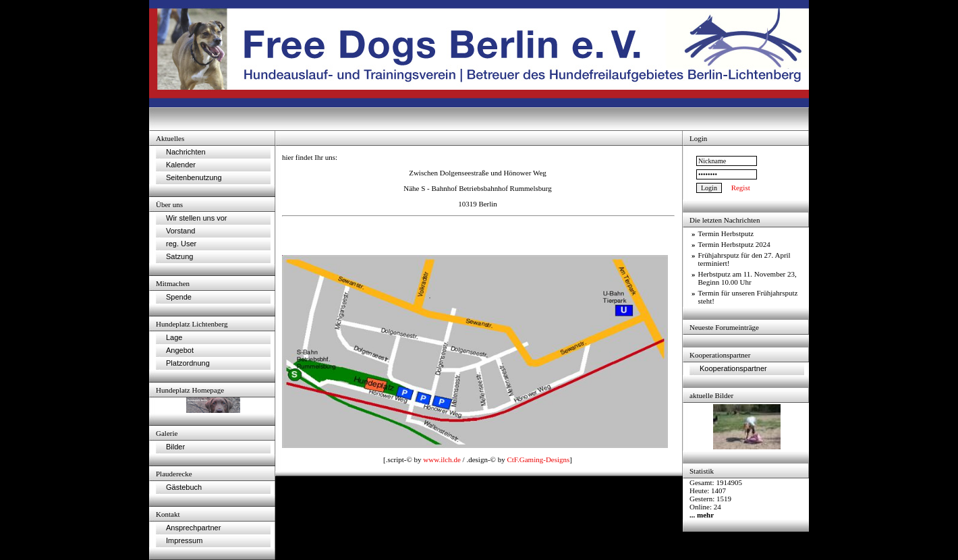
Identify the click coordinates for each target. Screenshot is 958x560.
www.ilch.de (442, 459)
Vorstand (180, 231)
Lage (174, 337)
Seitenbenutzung (194, 177)
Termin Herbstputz (726, 233)
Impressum (184, 540)
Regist (741, 188)
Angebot (180, 350)
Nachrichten (186, 152)
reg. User (181, 244)
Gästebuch (184, 487)
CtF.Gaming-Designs (538, 459)
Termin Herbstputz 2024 (734, 244)
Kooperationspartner (733, 368)
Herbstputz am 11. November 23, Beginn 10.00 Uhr (748, 278)
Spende (179, 297)
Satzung (179, 256)
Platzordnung (188, 363)
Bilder (175, 447)
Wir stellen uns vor (196, 218)
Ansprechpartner (193, 528)
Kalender (181, 165)
